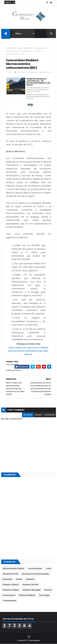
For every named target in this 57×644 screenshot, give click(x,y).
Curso (20, 48)
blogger (28, 415)
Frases (19, 579)
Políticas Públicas (27, 595)
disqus (38, 415)
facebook (50, 415)
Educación (8, 579)
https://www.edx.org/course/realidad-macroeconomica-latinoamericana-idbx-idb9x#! (29, 351)
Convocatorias (35, 568)
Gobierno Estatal (30, 585)
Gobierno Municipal (31, 590)
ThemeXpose (34, 640)
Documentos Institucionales (35, 574)
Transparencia (9, 601)
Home (9, 48)
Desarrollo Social (10, 574)
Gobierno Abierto (11, 585)
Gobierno (28, 48)
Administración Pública (13, 568)
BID (14, 48)
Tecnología (44, 595)
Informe (48, 590)
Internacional (9, 595)
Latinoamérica (40, 48)
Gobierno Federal (11, 590)
